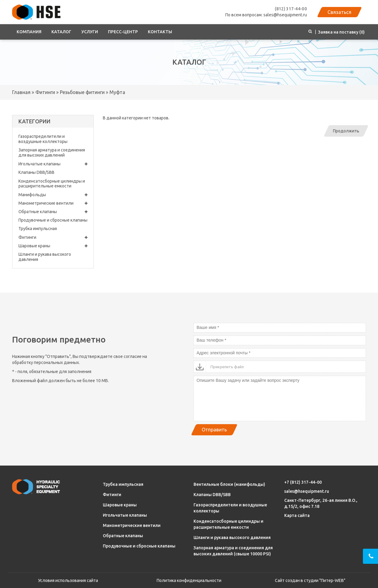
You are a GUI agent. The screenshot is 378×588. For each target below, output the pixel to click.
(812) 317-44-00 (291, 9)
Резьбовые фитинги (82, 92)
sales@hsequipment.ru (307, 491)
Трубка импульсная (38, 229)
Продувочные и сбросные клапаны (53, 220)
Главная (21, 92)
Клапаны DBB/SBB (36, 172)
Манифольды (53, 195)
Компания (29, 32)
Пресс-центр (123, 32)
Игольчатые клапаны (53, 164)
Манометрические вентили (53, 203)
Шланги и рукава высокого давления (45, 257)
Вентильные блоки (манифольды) (229, 484)
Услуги (90, 32)
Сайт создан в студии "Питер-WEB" (310, 580)
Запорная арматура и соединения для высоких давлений (52, 153)
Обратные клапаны (53, 212)
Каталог (61, 32)
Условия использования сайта (68, 580)
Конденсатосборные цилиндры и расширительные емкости (52, 184)
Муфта (117, 92)
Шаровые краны (53, 246)
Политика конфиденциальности (189, 580)
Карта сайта (297, 515)
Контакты (160, 32)
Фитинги (45, 92)
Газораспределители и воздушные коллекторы (43, 139)
